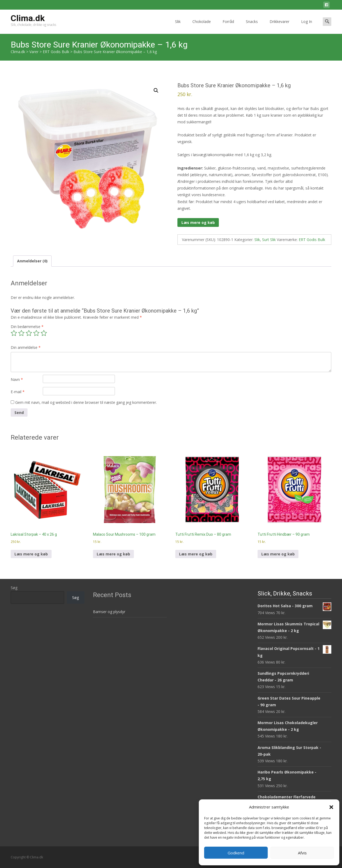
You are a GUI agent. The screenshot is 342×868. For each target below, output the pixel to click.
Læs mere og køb (198, 222)
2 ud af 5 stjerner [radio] (21, 333)
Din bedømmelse (27, 327)
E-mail (18, 392)
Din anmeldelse (26, 347)
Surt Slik (269, 240)
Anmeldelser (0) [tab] (32, 261)
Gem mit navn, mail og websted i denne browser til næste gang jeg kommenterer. (86, 402)
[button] (331, 807)
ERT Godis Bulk (312, 240)
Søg (14, 588)
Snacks (252, 26)
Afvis (302, 853)
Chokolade (202, 26)
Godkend (236, 853)
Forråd (228, 26)
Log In (307, 26)
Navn (17, 379)
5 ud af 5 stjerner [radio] (44, 333)
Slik (178, 26)
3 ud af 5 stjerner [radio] (29, 333)
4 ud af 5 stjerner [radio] (36, 333)
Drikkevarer (279, 26)
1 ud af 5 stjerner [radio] (14, 333)
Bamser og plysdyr (109, 612)
